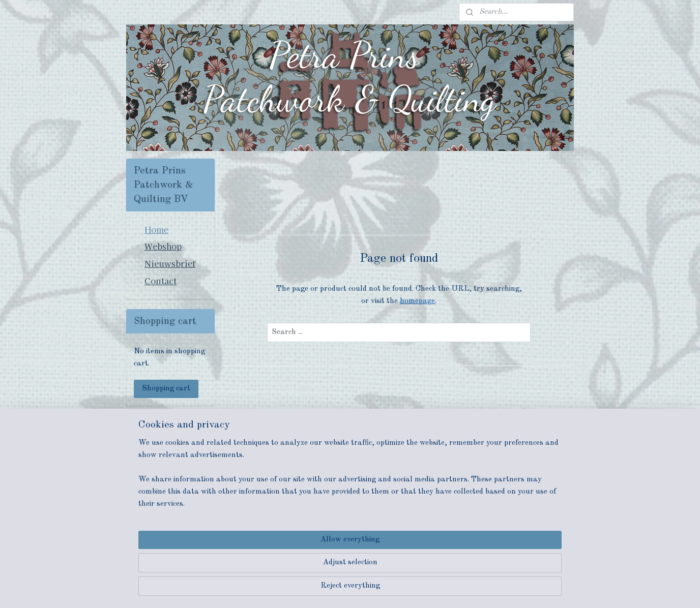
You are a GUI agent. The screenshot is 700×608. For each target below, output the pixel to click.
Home (156, 229)
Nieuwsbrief (170, 263)
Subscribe (158, 495)
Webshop (163, 246)
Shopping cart (166, 389)
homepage (417, 301)
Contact (161, 281)
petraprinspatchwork (166, 528)
